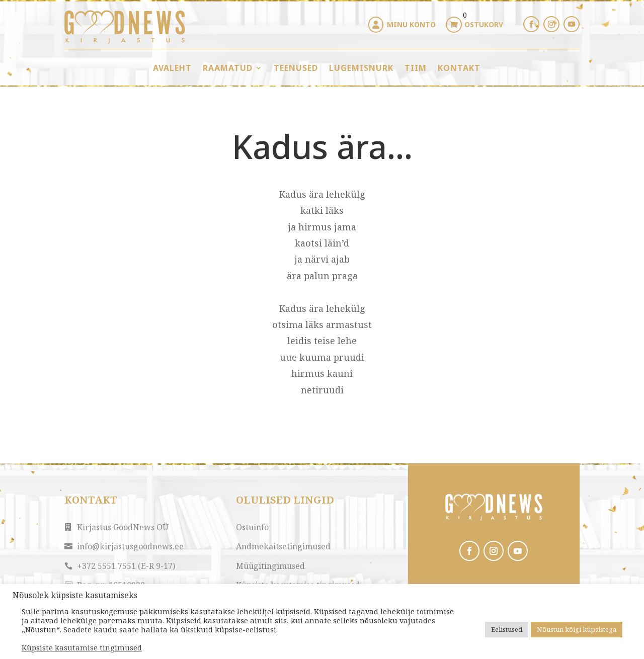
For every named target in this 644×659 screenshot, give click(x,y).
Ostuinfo (252, 527)
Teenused (296, 68)
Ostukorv (484, 24)
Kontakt (459, 68)
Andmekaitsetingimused (283, 546)
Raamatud (228, 68)
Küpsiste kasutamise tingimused (82, 647)
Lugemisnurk (361, 68)
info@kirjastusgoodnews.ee (130, 546)
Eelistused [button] (507, 629)
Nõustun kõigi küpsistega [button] (577, 629)
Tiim (416, 68)
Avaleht (172, 68)
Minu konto (411, 24)
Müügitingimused (270, 566)
